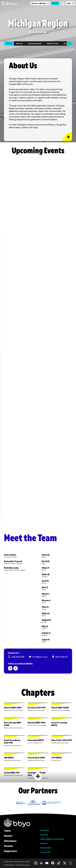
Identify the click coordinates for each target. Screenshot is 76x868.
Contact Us (45, 830)
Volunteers (10, 841)
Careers (43, 843)
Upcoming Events (35, 43)
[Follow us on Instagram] (10, 668)
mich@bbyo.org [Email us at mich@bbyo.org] (40, 657)
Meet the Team (53, 43)
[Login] (70, 3)
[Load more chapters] (38, 776)
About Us (19, 43)
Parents (8, 846)
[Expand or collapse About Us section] (67, 137)
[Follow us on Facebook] (16, 668)
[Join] (40, 3)
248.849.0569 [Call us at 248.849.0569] (18, 657)
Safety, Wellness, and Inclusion (52, 839)
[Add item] (70, 43)
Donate (55, 3)
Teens (7, 831)
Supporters (10, 851)
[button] (3, 3)
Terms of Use (45, 852)
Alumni (8, 836)
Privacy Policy (46, 848)
